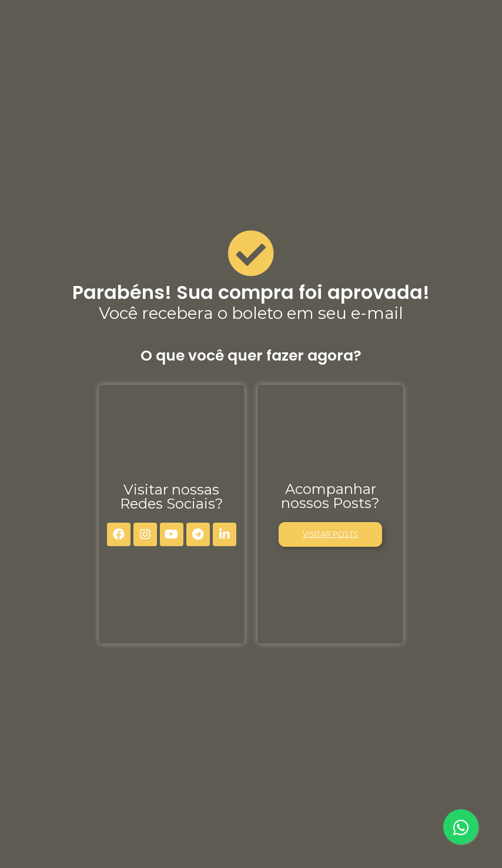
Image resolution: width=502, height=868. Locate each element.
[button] (330, 534)
